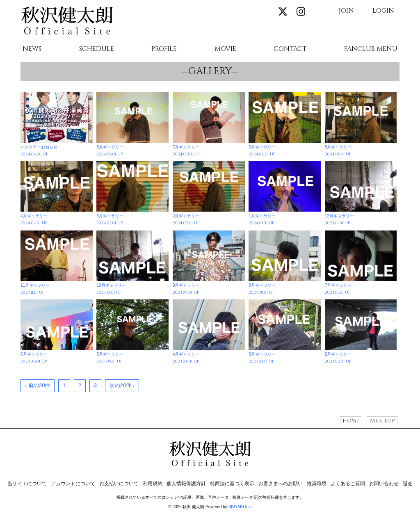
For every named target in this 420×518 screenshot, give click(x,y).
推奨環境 (317, 484)
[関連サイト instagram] (301, 12)
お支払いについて (119, 484)
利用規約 (153, 484)
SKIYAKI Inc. (240, 507)
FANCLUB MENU (371, 49)
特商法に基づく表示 (232, 484)
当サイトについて (27, 484)
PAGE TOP (382, 421)
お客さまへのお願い (281, 484)
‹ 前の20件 (38, 385)
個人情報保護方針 (186, 484)
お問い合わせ (384, 484)
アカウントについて (73, 484)
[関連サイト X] (283, 12)
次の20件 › (122, 385)
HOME (351, 421)
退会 (408, 484)
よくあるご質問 (348, 484)
